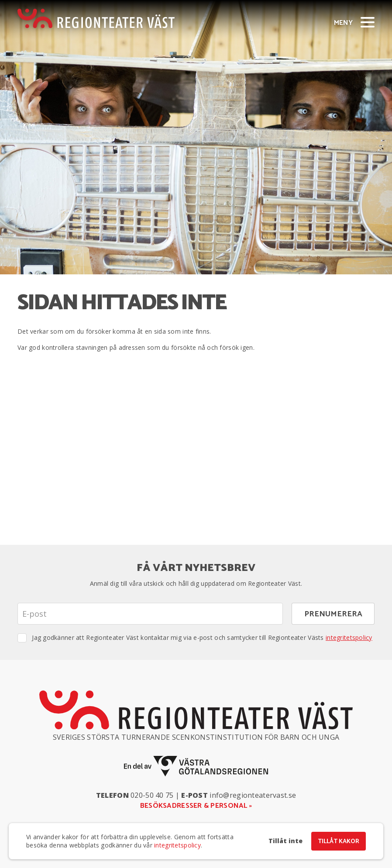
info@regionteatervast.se (253, 795)
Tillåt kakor (339, 842)
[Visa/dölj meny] (368, 22)
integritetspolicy (349, 637)
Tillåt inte (285, 841)
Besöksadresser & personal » (196, 806)
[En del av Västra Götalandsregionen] (196, 766)
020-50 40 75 (152, 795)
